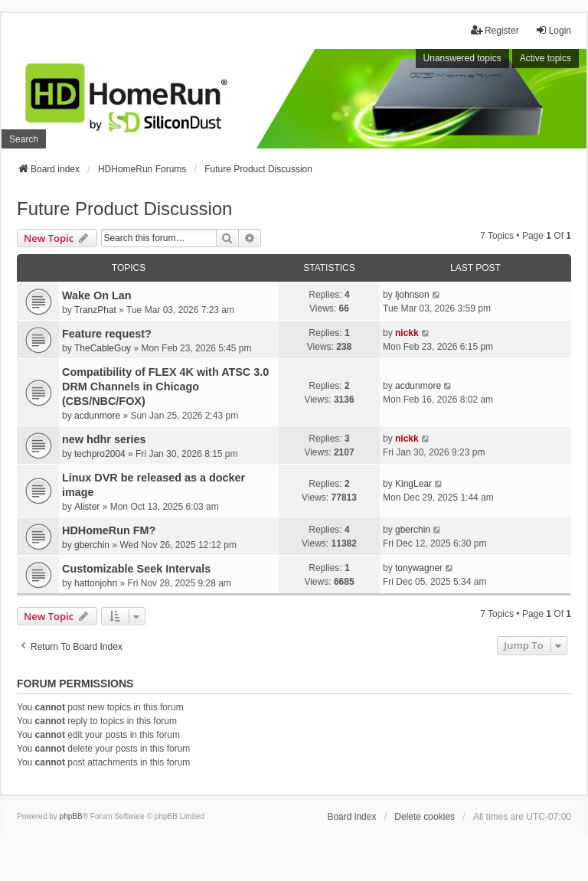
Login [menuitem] (553, 30)
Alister (87, 507)
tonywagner (419, 568)
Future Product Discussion (124, 209)
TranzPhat (95, 310)
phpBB (71, 816)
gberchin (92, 545)
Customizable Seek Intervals (136, 569)
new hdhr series (104, 439)
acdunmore (97, 416)
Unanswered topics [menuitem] (462, 58)
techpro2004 (100, 454)
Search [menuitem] (24, 139)
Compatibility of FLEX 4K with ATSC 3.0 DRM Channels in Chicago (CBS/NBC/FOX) (165, 387)
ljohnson (412, 295)
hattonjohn (96, 583)
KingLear (413, 484)
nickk (407, 333)
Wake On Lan (97, 295)
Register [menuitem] (495, 30)
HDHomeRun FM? (109, 530)
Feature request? (107, 334)
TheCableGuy (103, 348)
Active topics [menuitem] (546, 58)
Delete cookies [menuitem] (425, 817)
